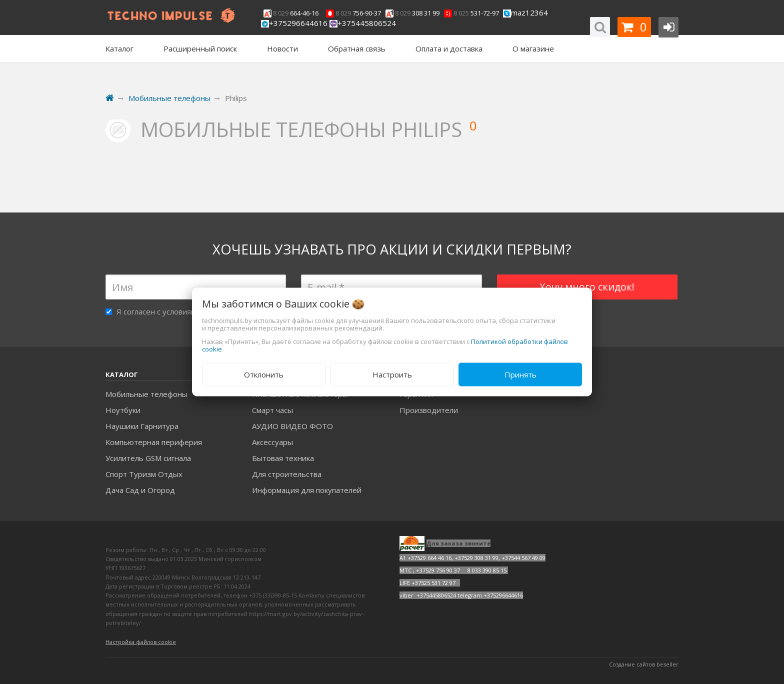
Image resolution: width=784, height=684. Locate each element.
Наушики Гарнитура (142, 426)
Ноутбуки (123, 410)
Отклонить (264, 374)
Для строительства (287, 474)
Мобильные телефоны (146, 394)
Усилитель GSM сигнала (148, 458)
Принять (520, 374)
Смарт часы (272, 410)
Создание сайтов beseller (644, 664)
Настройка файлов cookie (141, 642)
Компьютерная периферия (154, 442)
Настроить (392, 374)
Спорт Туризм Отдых (144, 474)
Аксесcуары (272, 442)
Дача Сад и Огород (140, 490)
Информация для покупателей (307, 490)
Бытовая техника (283, 458)
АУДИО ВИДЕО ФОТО (292, 426)
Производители (429, 410)
